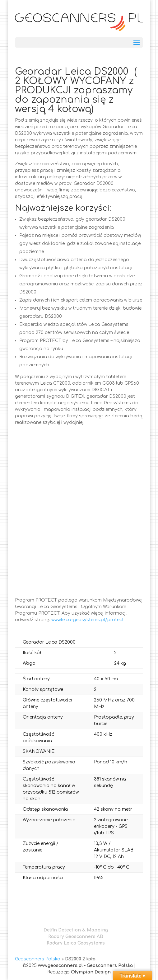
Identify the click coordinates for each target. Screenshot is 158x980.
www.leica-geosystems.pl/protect (88, 620)
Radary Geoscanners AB (76, 937)
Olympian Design (91, 972)
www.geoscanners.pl (60, 966)
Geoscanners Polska (38, 959)
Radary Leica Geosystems (76, 943)
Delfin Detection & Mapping (76, 930)
